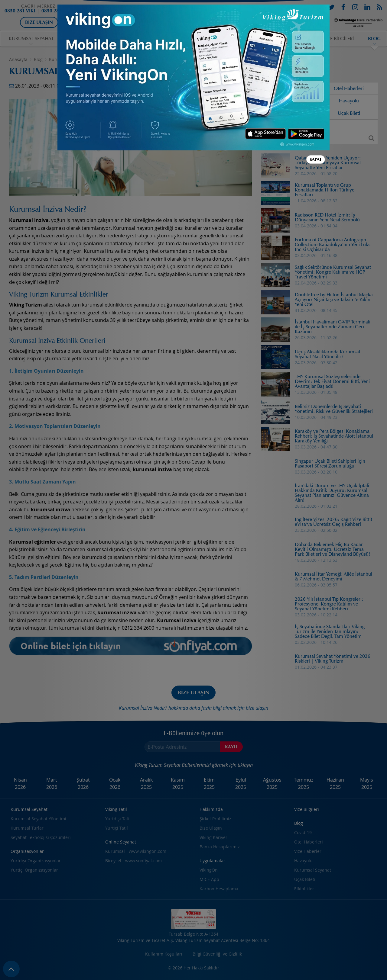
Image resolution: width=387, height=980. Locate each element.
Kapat (316, 159)
